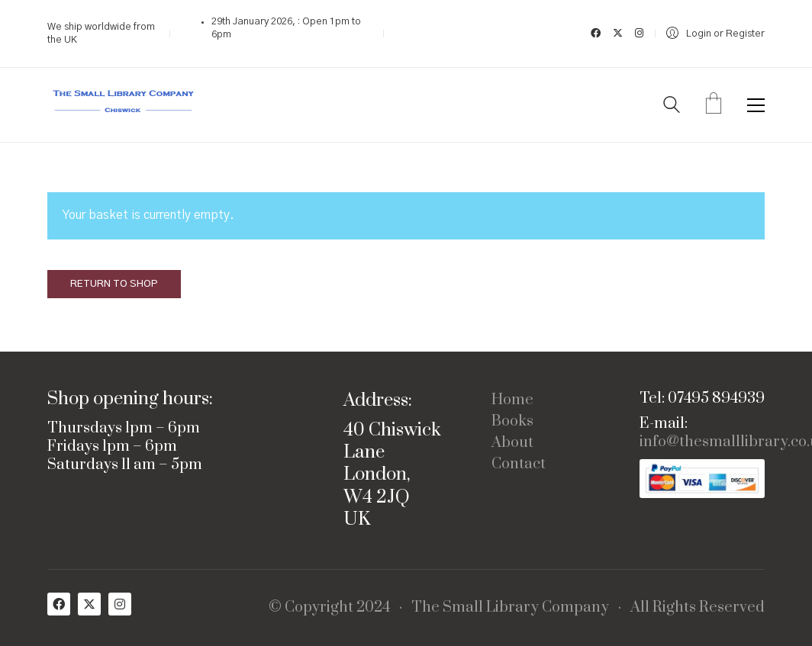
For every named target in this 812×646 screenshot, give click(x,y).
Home (512, 400)
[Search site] (672, 107)
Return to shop (114, 284)
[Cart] (714, 105)
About (512, 443)
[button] (756, 105)
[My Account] (715, 34)
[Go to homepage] (124, 105)
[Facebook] (59, 604)
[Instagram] (120, 604)
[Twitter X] (89, 604)
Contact (519, 464)
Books (512, 422)
